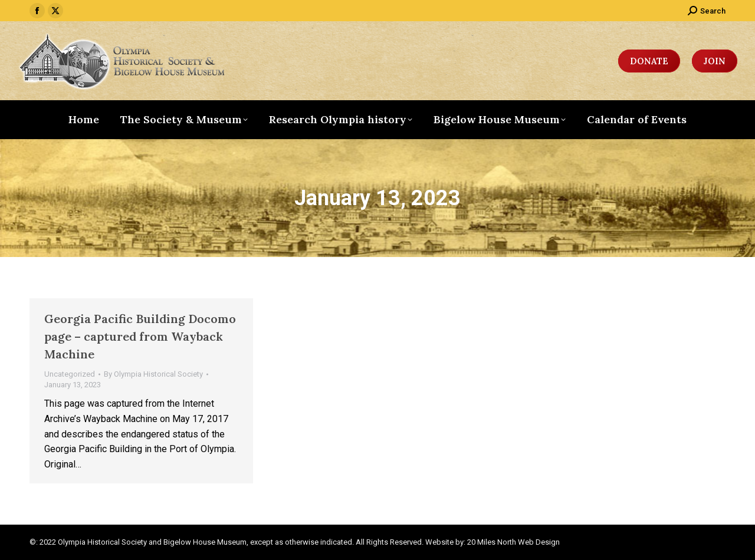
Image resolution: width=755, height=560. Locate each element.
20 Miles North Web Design (513, 542)
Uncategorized (70, 374)
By (153, 374)
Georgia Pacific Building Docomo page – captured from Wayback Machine (140, 336)
